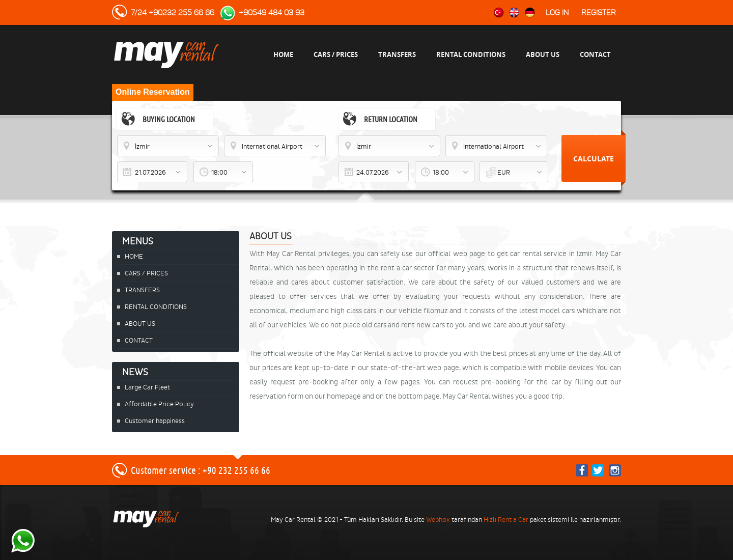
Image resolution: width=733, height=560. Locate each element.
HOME (283, 54)
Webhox (438, 520)
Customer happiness (155, 421)
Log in (557, 13)
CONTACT (595, 54)
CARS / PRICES (336, 54)
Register (599, 13)
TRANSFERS (397, 54)
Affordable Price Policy (159, 404)
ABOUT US (543, 54)
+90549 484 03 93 (272, 13)
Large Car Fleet (147, 387)
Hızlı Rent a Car (506, 520)
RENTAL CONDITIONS (471, 54)
